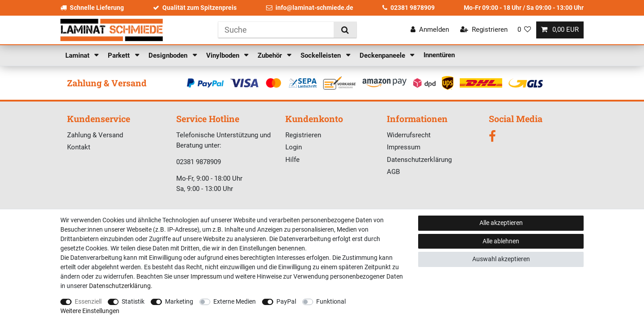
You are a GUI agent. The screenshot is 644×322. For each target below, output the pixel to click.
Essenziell (88, 301)
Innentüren (439, 55)
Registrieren (303, 135)
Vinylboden (224, 55)
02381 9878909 (409, 8)
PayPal (286, 301)
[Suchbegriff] (276, 30)
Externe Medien (235, 301)
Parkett (120, 55)
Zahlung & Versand (95, 135)
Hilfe (292, 160)
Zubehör (271, 55)
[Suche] (345, 30)
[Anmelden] (430, 30)
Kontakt (79, 147)
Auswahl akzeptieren (501, 259)
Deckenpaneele (383, 55)
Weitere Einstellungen (90, 311)
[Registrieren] (484, 30)
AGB (393, 172)
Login (294, 147)
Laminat (78, 55)
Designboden (169, 55)
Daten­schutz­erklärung (120, 286)
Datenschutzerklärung (419, 160)
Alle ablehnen (501, 241)
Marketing (179, 301)
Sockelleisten (322, 55)
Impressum (404, 147)
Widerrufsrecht (409, 135)
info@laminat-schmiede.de (310, 8)
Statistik (133, 301)
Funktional (331, 301)
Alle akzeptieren (501, 223)
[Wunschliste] (524, 30)
